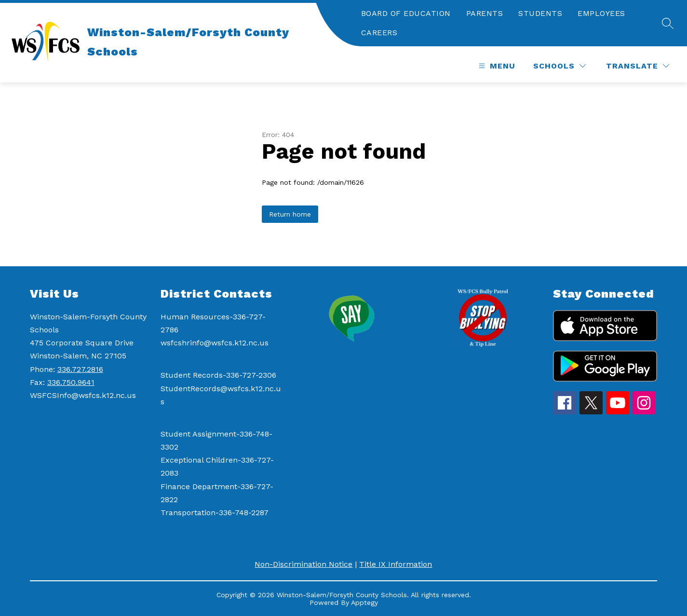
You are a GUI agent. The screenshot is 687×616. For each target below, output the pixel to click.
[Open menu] (496, 66)
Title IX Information (396, 564)
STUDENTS (540, 13)
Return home (290, 214)
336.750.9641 (71, 382)
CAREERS (379, 33)
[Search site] (668, 23)
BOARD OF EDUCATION (406, 13)
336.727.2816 (80, 369)
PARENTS (485, 13)
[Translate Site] (638, 66)
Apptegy (364, 602)
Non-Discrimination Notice (303, 564)
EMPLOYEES (601, 13)
